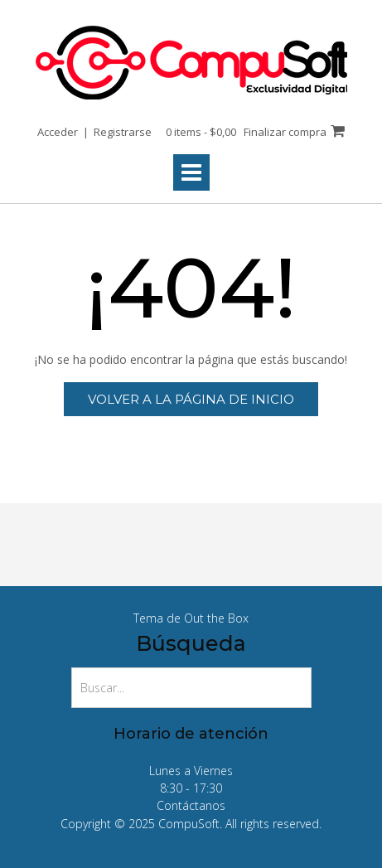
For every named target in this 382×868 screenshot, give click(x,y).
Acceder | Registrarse (94, 132)
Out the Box (216, 618)
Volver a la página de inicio (191, 399)
